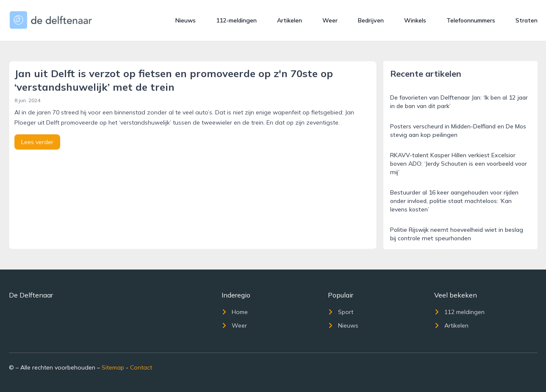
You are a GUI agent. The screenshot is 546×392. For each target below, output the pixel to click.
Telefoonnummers (471, 20)
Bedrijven (371, 20)
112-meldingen (236, 20)
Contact (141, 367)
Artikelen (290, 20)
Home (235, 312)
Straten (527, 20)
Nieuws (186, 20)
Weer (330, 20)
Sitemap (113, 367)
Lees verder (37, 142)
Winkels (415, 20)
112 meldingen (459, 312)
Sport (341, 312)
